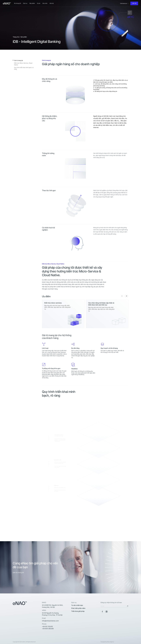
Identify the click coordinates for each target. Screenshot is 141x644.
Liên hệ (52, 3)
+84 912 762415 (47, 627)
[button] (122, 296)
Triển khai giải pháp (78, 611)
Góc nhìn (45, 3)
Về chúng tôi (17, 3)
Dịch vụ (25, 3)
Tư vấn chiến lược (77, 605)
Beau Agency (111, 642)
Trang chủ (16, 37)
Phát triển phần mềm (78, 608)
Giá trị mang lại (18, 60)
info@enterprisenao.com (50, 621)
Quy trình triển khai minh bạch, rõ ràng (24, 68)
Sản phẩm (32, 3)
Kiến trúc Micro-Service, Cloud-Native (23, 64)
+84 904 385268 (48, 629)
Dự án (39, 3)
